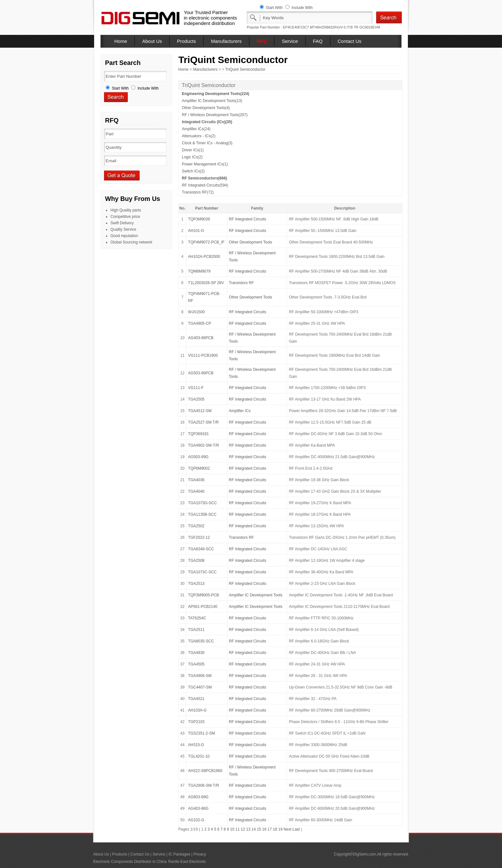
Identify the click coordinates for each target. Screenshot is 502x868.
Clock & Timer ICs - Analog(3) (207, 143)
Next (288, 829)
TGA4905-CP (199, 323)
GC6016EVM (370, 27)
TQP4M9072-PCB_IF (206, 242)
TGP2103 (196, 722)
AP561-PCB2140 (202, 607)
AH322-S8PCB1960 (205, 771)
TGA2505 (196, 399)
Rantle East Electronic (187, 862)
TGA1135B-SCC (202, 514)
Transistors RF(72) (198, 192)
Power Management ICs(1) (205, 164)
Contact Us (350, 41)
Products (186, 41)
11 (237, 829)
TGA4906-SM (200, 676)
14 (253, 829)
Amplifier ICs (240, 411)
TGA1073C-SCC (202, 572)
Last (296, 829)
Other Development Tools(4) (206, 108)
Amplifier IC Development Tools (256, 595)
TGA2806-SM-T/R (203, 785)
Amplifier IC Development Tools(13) (212, 101)
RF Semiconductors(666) (204, 178)
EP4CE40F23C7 (296, 27)
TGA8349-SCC (201, 549)
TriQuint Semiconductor (245, 69)
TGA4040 (196, 491)
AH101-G (196, 231)
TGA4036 (196, 480)
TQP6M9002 (199, 468)
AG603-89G (198, 797)
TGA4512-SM (200, 411)
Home (121, 41)
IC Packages (179, 854)
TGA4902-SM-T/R (203, 445)
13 (248, 829)
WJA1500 (196, 312)
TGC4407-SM (200, 687)
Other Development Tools (251, 242)
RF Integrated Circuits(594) (205, 185)
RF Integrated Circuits (248, 219)
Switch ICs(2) (193, 171)
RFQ (262, 41)
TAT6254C (197, 618)
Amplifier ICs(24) (196, 129)
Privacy (200, 854)
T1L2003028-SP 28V (206, 283)
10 (232, 829)
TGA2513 (196, 584)
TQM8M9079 (199, 271)
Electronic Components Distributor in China (130, 862)
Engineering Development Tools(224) (215, 94)
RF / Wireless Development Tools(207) (215, 115)
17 (270, 829)
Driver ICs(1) (193, 150)
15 (259, 829)
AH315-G (196, 745)
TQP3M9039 (199, 219)
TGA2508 (196, 561)
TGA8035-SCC (201, 641)
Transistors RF (241, 283)
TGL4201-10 (199, 756)
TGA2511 (196, 630)
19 (280, 829)
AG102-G (196, 820)
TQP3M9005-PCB (203, 595)
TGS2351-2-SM (201, 733)
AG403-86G (198, 808)
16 (264, 829)
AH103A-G (197, 710)
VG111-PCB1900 (203, 355)
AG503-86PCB (201, 373)
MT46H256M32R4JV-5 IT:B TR (334, 27)
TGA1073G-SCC (202, 503)
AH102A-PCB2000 (204, 257)
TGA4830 (196, 653)
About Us (152, 41)
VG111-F (196, 388)
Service (290, 41)
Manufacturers (226, 41)
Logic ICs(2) (192, 157)
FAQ (318, 41)
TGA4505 (196, 664)
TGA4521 (196, 699)
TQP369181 (198, 434)
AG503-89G (198, 457)
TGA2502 (196, 526)
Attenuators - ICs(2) (199, 136)
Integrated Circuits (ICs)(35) (207, 122)
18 (275, 829)
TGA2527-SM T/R (203, 422)
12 (243, 829)
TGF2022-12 (199, 538)
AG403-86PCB (201, 338)
